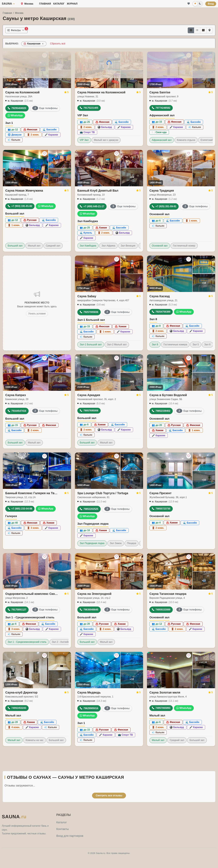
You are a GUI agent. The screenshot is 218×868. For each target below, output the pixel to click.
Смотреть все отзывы (109, 795)
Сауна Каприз (16, 395)
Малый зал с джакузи (106, 140)
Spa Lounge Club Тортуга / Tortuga (103, 493)
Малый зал (34, 246)
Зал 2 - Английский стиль (66, 642)
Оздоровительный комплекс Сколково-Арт (32, 594)
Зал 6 (207, 344)
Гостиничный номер (184, 246)
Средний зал (53, 246)
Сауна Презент (160, 493)
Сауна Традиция (162, 191)
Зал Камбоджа (88, 246)
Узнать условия (37, 314)
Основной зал (160, 246)
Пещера (132, 543)
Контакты (63, 829)
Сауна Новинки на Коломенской (101, 92)
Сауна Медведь (89, 692)
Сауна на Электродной (94, 594)
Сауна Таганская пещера (168, 594)
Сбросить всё (58, 44)
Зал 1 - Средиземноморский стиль (27, 642)
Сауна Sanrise (160, 92)
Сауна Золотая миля (165, 692)
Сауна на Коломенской (22, 92)
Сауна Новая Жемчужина (24, 191)
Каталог (59, 4)
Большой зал (15, 246)
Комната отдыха (186, 140)
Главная (45, 4)
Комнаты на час (34, 740)
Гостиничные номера (175, 344)
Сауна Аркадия (89, 395)
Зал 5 (196, 344)
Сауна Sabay (87, 296)
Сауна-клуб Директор (21, 692)
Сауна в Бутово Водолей (168, 395)
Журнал (72, 4)
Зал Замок (116, 543)
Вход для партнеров (70, 836)
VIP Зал (84, 140)
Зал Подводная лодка (92, 543)
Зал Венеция (128, 246)
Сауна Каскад (160, 296)
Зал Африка (108, 246)
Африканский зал (162, 140)
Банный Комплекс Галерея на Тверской (32, 493)
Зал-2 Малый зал (117, 344)
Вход (211, 4)
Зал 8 (155, 344)
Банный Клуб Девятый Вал (98, 191)
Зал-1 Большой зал (91, 344)
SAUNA (8, 4)
